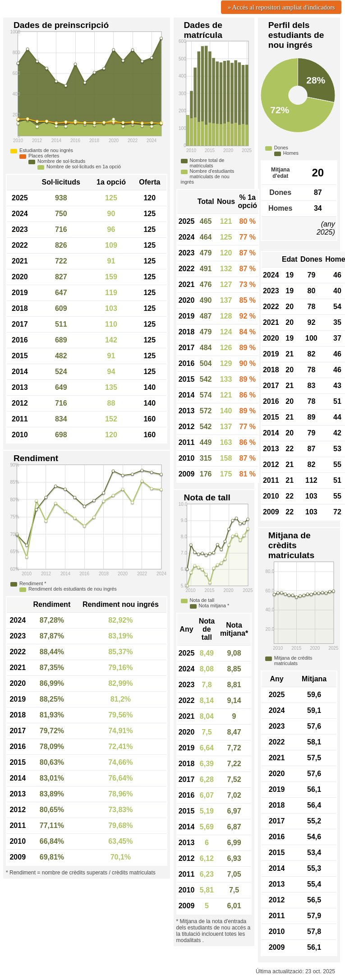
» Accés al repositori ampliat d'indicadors (281, 7)
